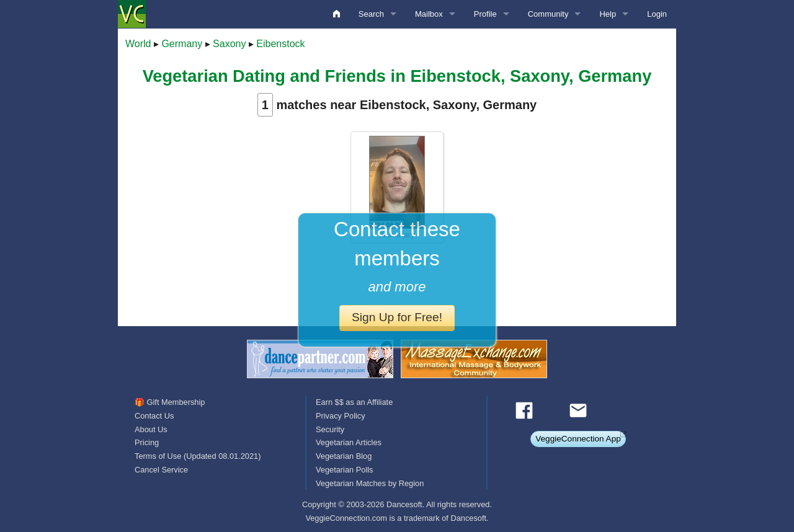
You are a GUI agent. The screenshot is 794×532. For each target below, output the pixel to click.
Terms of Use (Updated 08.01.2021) (198, 456)
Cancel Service (161, 470)
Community (548, 14)
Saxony (229, 44)
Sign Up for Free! (397, 317)
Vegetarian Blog (344, 456)
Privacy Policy (341, 416)
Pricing (147, 442)
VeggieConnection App (578, 439)
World (138, 44)
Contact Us (154, 416)
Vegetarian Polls (344, 470)
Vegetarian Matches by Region (370, 483)
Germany (182, 44)
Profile (485, 14)
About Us (151, 429)
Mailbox (429, 14)
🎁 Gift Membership (170, 402)
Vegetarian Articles (349, 442)
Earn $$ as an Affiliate (354, 402)
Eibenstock (280, 44)
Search (371, 14)
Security (330, 429)
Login (657, 14)
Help (608, 14)
